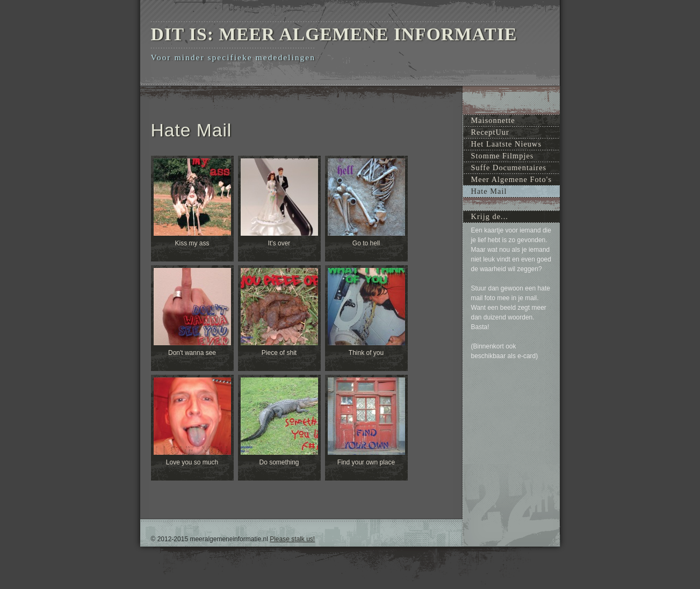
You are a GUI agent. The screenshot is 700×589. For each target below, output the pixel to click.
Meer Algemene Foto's (512, 179)
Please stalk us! (292, 539)
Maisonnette (493, 120)
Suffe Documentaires (509, 168)
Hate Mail (489, 191)
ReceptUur (490, 132)
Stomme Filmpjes (503, 156)
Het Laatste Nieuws (507, 144)
